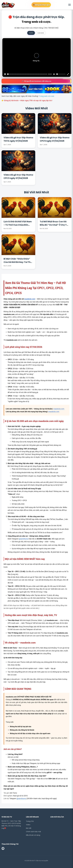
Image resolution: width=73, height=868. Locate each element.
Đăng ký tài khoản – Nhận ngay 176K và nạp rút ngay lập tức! (28, 100)
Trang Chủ (30, 821)
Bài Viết (29, 828)
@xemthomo (24, 539)
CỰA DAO (41, 33)
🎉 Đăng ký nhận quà (41, 5)
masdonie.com (30, 299)
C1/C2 (31, 33)
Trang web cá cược (36, 22)
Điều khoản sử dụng (33, 835)
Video (28, 825)
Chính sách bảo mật (34, 832)
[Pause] (5, 74)
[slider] (27, 74)
